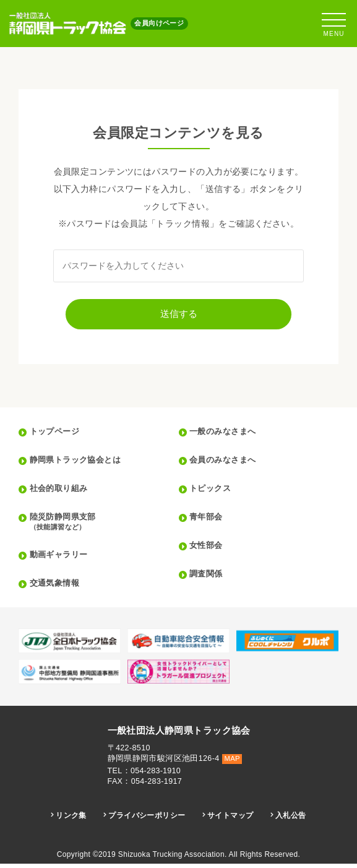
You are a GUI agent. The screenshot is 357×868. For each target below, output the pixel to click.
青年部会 (209, 521)
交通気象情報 (58, 588)
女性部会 (209, 550)
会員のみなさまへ (226, 464)
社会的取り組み (62, 493)
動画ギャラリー (62, 559)
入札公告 (295, 820)
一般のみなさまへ (226, 436)
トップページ (58, 436)
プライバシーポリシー (146, 820)
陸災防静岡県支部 (105, 527)
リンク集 (67, 820)
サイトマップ (233, 820)
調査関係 (209, 578)
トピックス (213, 493)
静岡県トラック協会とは (80, 464)
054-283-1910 (156, 776)
